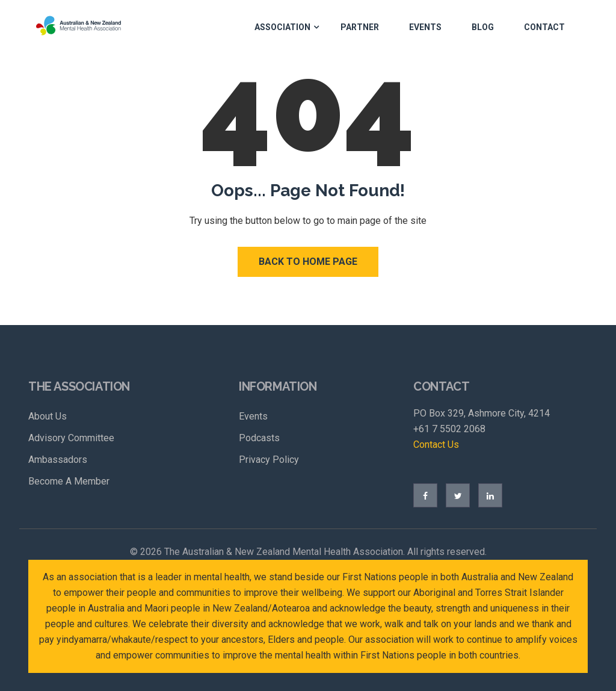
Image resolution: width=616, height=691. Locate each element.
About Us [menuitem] (48, 416)
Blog (483, 27)
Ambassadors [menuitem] (58, 460)
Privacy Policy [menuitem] (269, 460)
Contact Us (436, 445)
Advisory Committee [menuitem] (71, 438)
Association (282, 27)
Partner (360, 27)
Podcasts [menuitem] (259, 438)
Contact (544, 27)
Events (425, 27)
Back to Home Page (308, 262)
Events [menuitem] (253, 416)
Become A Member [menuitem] (69, 481)
